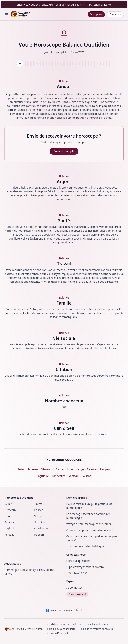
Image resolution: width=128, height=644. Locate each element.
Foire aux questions (78, 561)
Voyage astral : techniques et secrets (89, 524)
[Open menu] (6, 14)
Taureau (39, 504)
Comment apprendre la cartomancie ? (90, 530)
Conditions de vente (97, 625)
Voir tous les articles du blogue (85, 546)
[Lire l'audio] (20, 64)
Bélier (8, 504)
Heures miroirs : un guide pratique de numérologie (89, 506)
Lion (7, 516)
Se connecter (74, 587)
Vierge (38, 516)
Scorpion (40, 522)
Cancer (38, 510)
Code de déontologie (58, 634)
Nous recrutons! (77, 594)
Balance (9, 522)
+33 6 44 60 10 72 (77, 573)
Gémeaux (10, 510)
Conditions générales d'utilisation (65, 625)
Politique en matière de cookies (96, 629)
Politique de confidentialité (61, 629)
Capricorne (41, 528)
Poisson (39, 535)
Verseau (9, 535)
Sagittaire (10, 528)
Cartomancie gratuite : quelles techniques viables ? (92, 538)
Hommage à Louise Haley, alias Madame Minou (29, 572)
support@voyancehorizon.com (85, 567)
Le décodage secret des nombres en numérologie (88, 516)
